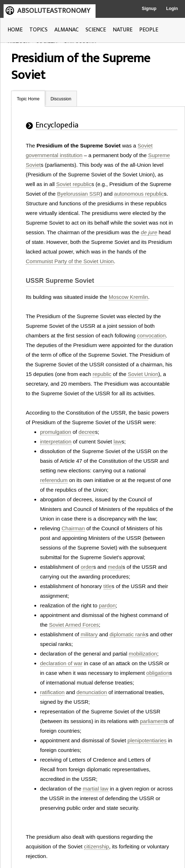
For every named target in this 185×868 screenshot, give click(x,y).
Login (172, 9)
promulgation (56, 432)
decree (87, 432)
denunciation (92, 692)
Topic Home (28, 99)
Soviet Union (143, 374)
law (118, 441)
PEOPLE (149, 30)
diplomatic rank (128, 634)
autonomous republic (139, 194)
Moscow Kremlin (128, 297)
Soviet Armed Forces (74, 625)
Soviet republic (74, 184)
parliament (152, 721)
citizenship (97, 846)
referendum (54, 480)
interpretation (56, 441)
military (89, 634)
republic (102, 374)
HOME (15, 30)
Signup (149, 9)
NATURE (123, 30)
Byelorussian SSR (79, 194)
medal (115, 567)
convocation (151, 335)
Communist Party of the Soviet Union (70, 261)
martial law (96, 789)
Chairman (73, 528)
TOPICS (38, 30)
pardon (107, 605)
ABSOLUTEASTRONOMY (54, 11)
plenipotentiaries (147, 740)
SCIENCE (96, 30)
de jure (149, 232)
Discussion (61, 99)
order (87, 567)
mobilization (143, 654)
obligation (158, 673)
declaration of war (61, 663)
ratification (52, 692)
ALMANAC (67, 30)
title (108, 586)
